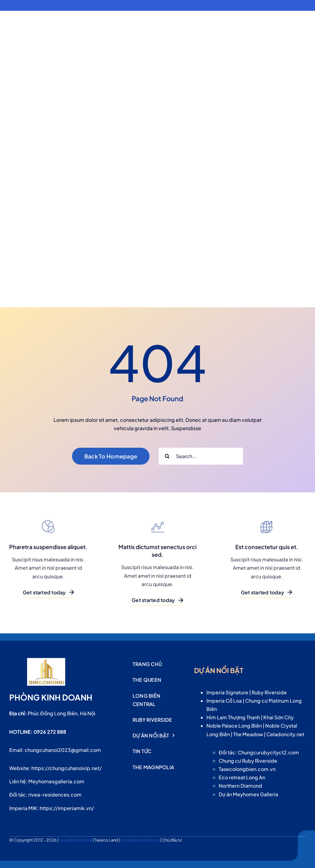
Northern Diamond (240, 786)
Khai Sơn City (279, 717)
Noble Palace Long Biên (234, 726)
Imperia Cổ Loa (224, 701)
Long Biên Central (76, 840)
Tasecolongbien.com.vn (247, 769)
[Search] (167, 456)
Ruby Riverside (269, 692)
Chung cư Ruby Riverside (248, 761)
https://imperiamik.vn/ (67, 808)
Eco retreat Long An (242, 777)
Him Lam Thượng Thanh (233, 717)
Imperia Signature (227, 692)
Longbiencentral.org (140, 840)
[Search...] (201, 456)
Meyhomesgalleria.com (56, 781)
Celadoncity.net (285, 734)
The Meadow (248, 734)
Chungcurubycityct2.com (268, 752)
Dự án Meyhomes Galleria (248, 794)
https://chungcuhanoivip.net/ (66, 768)
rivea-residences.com (55, 795)
